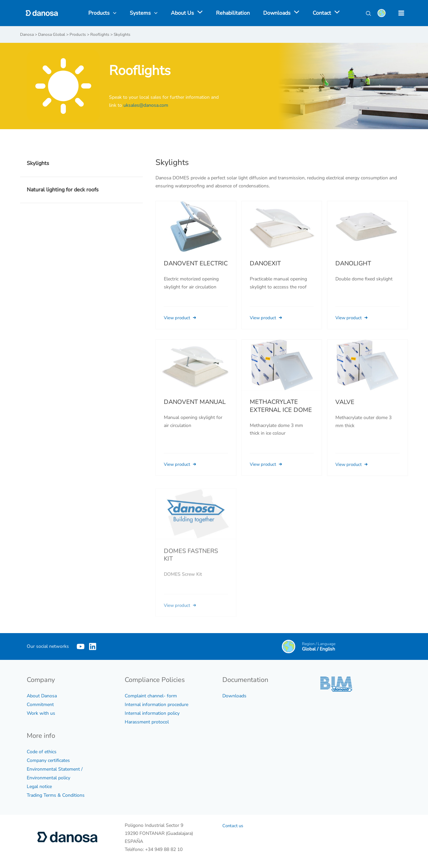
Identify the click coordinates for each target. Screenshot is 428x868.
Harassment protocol (147, 722)
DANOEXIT (265, 263)
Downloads (234, 696)
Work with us (41, 713)
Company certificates (48, 760)
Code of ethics (42, 751)
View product (182, 317)
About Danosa (42, 696)
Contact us (234, 825)
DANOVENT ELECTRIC (196, 263)
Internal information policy (152, 713)
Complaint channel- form (151, 696)
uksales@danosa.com (146, 105)
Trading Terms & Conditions (56, 795)
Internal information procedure (156, 704)
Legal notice (39, 786)
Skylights (38, 163)
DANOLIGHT (353, 263)
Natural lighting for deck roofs (63, 189)
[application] (200, 13)
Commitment (40, 704)
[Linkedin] (103, 646)
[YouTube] (81, 646)
